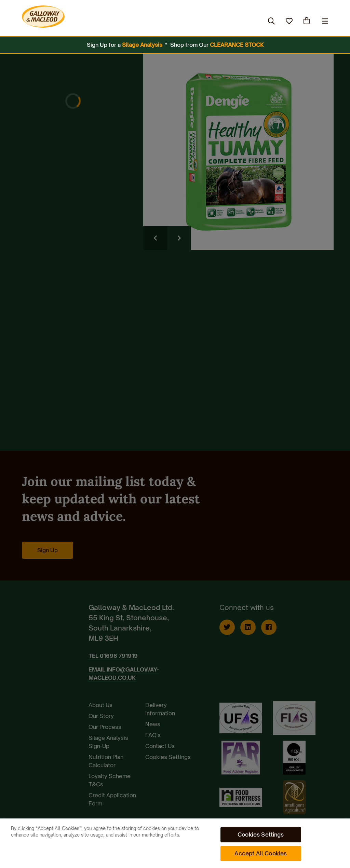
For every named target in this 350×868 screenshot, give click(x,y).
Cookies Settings (261, 835)
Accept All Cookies (261, 853)
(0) (307, 21)
